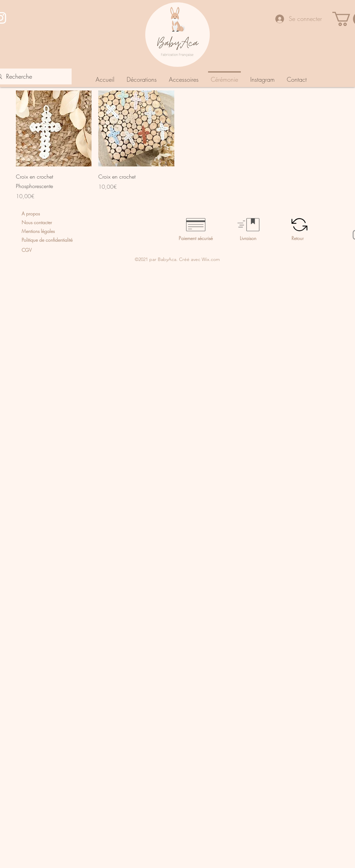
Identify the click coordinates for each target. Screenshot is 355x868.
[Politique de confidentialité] (62, 240)
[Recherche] (32, 77)
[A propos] (51, 214)
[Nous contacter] (61, 222)
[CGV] (50, 250)
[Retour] (317, 238)
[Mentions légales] (50, 231)
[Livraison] (266, 238)
